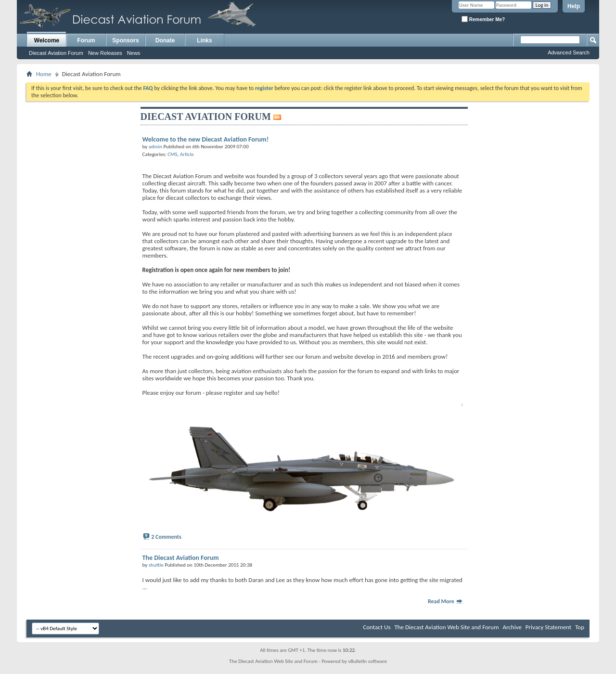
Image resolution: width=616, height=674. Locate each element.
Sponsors (125, 40)
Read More (446, 601)
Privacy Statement (548, 627)
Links (204, 40)
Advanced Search (569, 52)
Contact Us (377, 627)
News (134, 53)
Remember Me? (483, 19)
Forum (86, 40)
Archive (512, 627)
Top (580, 627)
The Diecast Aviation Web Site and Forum (446, 627)
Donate (165, 40)
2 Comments (166, 537)
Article (187, 154)
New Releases (105, 53)
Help (574, 6)
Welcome (47, 40)
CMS (172, 154)
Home (44, 74)
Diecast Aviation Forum (56, 53)
